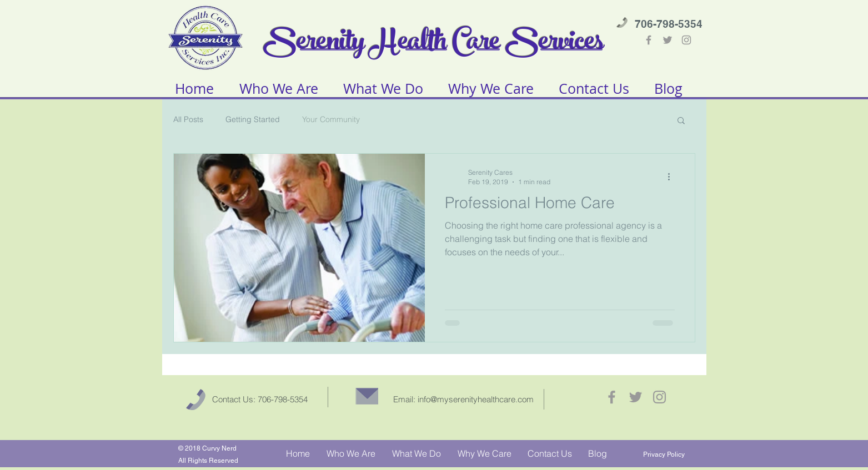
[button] (681, 121)
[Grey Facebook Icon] (649, 40)
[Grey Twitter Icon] (668, 40)
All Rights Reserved (208, 461)
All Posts (188, 119)
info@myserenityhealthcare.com (476, 399)
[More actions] (673, 176)
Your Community (331, 119)
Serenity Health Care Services (434, 44)
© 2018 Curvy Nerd (207, 448)
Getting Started (253, 119)
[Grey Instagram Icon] (686, 40)
